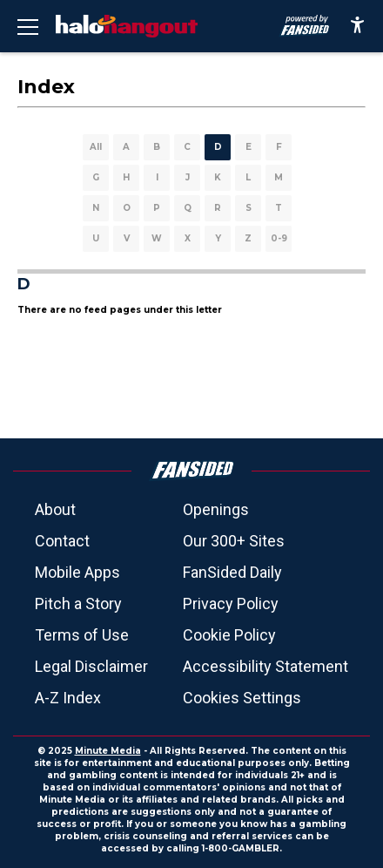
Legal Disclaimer (91, 666)
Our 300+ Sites (234, 541)
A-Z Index (68, 698)
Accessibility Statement (265, 666)
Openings (216, 509)
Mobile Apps (77, 572)
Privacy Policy (231, 604)
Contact (62, 541)
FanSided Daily (232, 572)
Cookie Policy (229, 635)
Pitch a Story (78, 604)
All (96, 147)
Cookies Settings (242, 698)
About (55, 509)
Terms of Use (82, 635)
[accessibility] (357, 26)
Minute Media (108, 751)
